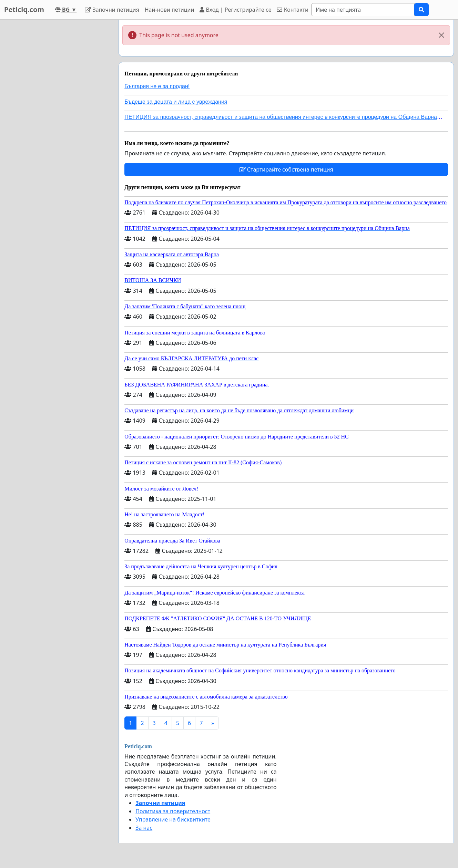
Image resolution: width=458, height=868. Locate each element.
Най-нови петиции (170, 10)
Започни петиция (112, 10)
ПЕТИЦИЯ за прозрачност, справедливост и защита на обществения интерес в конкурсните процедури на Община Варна (281, 117)
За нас (144, 828)
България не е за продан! (157, 86)
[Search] (363, 10)
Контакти (292, 10)
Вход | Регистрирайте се (235, 10)
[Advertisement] (56, 123)
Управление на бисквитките (173, 819)
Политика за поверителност (173, 811)
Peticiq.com (24, 9)
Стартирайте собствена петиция (286, 169)
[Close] (441, 35)
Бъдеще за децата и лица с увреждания (176, 102)
